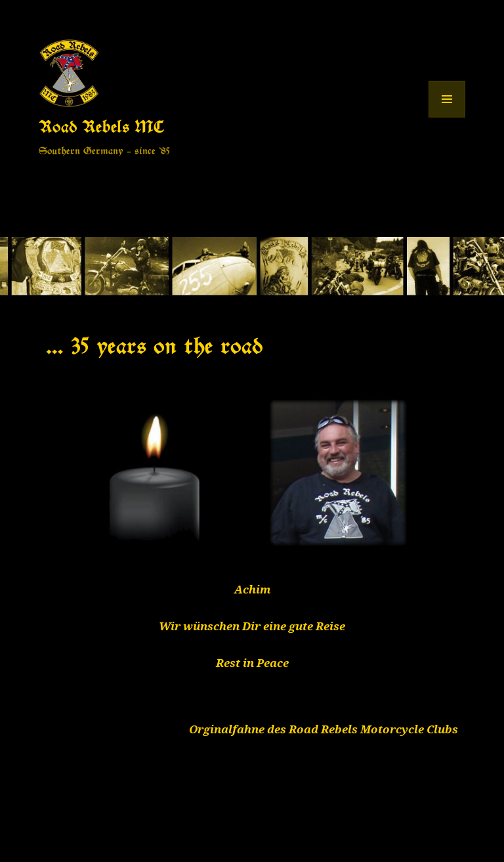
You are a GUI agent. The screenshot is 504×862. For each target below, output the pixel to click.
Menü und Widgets (447, 117)
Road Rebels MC (102, 126)
